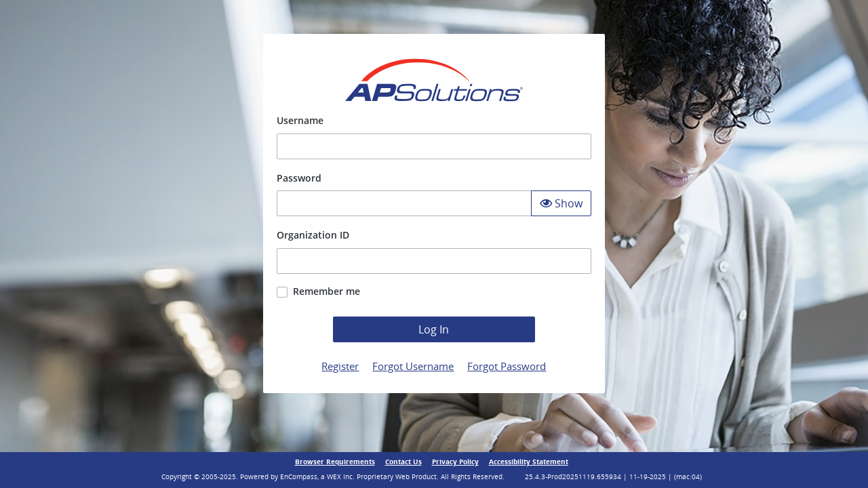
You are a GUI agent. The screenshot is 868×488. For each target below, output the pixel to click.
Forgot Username (413, 366)
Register (340, 366)
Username (300, 120)
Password (299, 178)
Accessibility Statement (529, 462)
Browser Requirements (335, 462)
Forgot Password (507, 366)
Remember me (327, 291)
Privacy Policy (455, 462)
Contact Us (403, 462)
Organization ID (313, 235)
